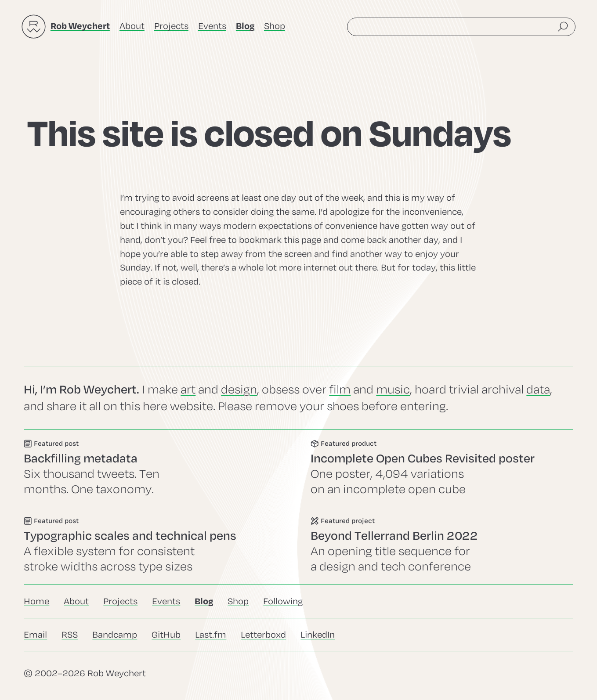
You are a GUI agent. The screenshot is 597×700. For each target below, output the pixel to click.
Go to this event (155, 468)
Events (212, 26)
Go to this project (442, 546)
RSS (70, 635)
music (393, 390)
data (538, 390)
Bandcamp (115, 635)
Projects (171, 26)
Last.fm (211, 635)
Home (36, 601)
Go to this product (442, 468)
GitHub (166, 635)
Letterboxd (263, 635)
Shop (275, 26)
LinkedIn (318, 635)
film (340, 390)
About (132, 26)
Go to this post (155, 546)
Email (35, 635)
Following (283, 601)
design (239, 390)
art (188, 390)
